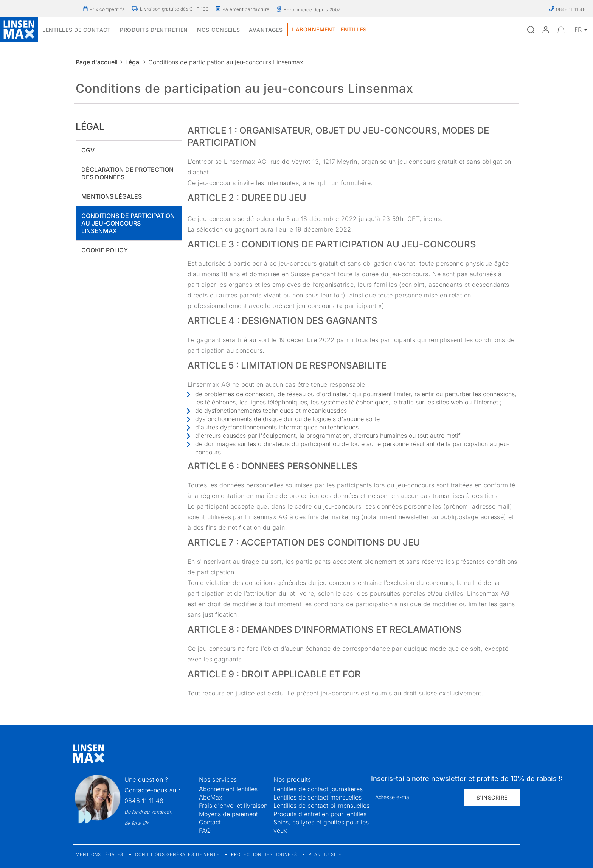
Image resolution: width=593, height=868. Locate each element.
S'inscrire (492, 797)
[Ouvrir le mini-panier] (561, 30)
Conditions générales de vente (177, 854)
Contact (210, 822)
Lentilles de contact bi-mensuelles (321, 806)
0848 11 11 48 (144, 801)
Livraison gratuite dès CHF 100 (174, 9)
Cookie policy (105, 250)
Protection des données (264, 854)
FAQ (205, 831)
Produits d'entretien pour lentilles (320, 814)
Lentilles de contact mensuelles (317, 797)
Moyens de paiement (228, 814)
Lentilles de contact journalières (318, 789)
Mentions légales (112, 196)
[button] (546, 30)
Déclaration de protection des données (127, 173)
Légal (133, 62)
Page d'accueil (97, 62)
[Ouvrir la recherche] (531, 30)
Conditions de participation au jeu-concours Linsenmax (128, 223)
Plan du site (325, 854)
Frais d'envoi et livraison (233, 806)
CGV (88, 150)
